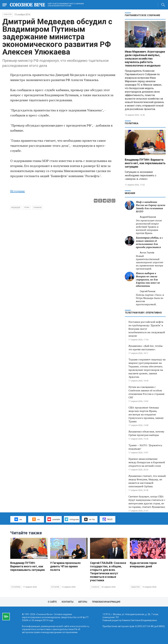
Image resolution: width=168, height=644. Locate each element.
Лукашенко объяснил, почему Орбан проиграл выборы (146, 433)
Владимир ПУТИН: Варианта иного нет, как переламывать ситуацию (145, 163)
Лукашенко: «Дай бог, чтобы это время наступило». (145, 348)
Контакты (68, 602)
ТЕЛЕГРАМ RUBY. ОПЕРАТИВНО (143, 313)
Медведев (16, 208)
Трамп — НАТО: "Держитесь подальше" (145, 447)
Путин (27, 208)
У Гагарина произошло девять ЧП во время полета (65, 566)
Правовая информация (106, 602)
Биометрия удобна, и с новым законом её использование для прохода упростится (149, 242)
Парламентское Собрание (143, 15)
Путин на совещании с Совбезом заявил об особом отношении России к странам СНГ (146, 392)
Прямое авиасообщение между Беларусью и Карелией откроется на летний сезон (147, 462)
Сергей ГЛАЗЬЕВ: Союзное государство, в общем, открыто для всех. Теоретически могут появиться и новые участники (108, 572)
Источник (18, 191)
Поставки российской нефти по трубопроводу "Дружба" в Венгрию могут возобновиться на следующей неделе (147, 329)
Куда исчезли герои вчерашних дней (143, 565)
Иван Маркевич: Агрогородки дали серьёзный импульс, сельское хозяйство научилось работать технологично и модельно (145, 59)
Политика (132, 123)
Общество (136, 587)
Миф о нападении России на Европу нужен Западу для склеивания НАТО (151, 207)
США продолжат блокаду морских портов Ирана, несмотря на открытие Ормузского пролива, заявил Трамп (146, 414)
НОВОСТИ (8, 14)
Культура (55, 587)
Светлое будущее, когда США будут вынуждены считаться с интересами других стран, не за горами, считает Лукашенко (147, 502)
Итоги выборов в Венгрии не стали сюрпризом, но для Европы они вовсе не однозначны (148, 280)
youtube (54, 519)
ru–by (90, 519)
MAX (107, 519)
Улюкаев (37, 208)
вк (18, 519)
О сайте (52, 602)
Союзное (95, 587)
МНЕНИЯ (130, 193)
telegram (72, 519)
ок (36, 519)
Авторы (83, 602)
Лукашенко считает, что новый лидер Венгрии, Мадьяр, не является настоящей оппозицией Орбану (147, 481)
